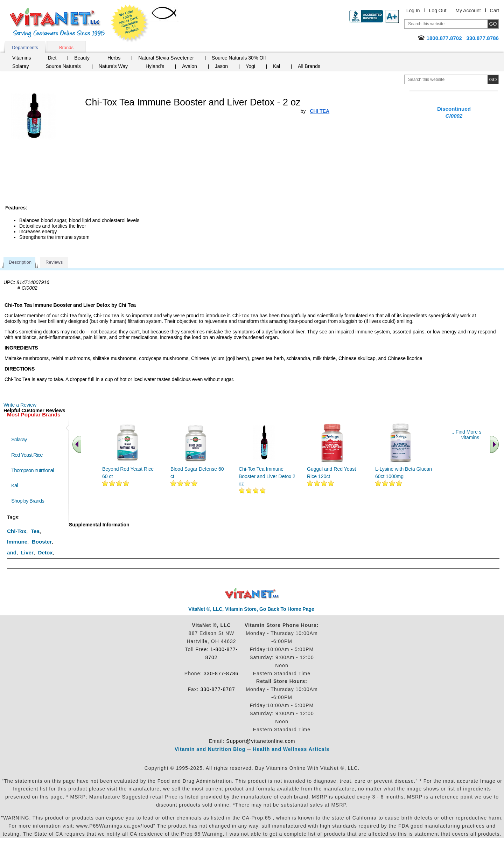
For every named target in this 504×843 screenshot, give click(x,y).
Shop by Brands (29, 501)
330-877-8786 (221, 673)
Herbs (114, 58)
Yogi (250, 66)
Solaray (20, 66)
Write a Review (20, 405)
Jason (221, 66)
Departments (25, 47)
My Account (468, 11)
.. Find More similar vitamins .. (472, 435)
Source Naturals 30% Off (239, 58)
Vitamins (22, 58)
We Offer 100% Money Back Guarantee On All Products (130, 23)
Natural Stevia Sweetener (166, 58)
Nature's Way (113, 66)
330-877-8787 (218, 689)
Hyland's (155, 66)
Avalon (190, 66)
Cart (495, 11)
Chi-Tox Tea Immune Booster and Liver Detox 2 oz (267, 476)
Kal (276, 66)
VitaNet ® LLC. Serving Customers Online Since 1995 (57, 23)
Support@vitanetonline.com (261, 741)
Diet (52, 58)
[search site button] (493, 79)
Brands (66, 47)
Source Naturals (63, 66)
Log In (413, 11)
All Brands (309, 66)
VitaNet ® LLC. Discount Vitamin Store (252, 593)
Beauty (82, 58)
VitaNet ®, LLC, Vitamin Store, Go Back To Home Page (251, 609)
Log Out (438, 11)
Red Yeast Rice (27, 455)
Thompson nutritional (33, 470)
